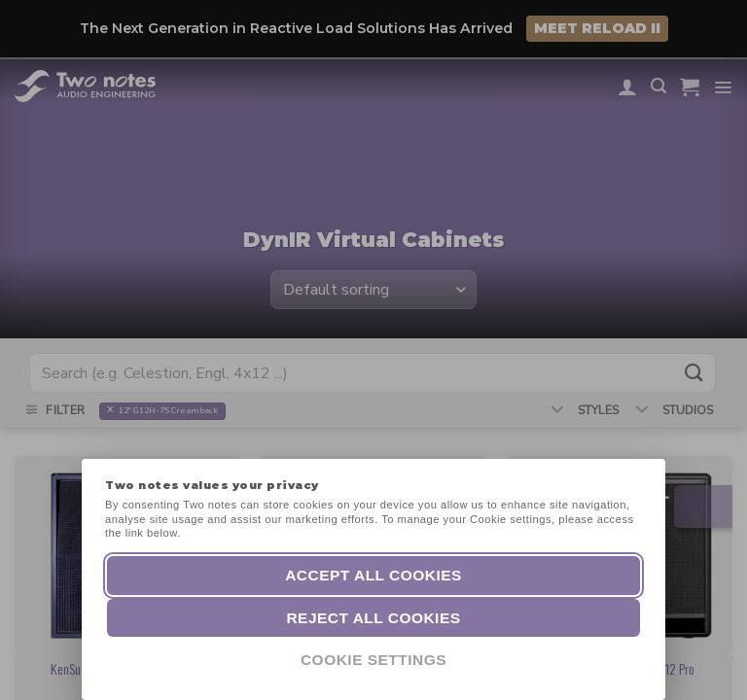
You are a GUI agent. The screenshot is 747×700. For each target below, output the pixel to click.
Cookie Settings (373, 660)
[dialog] (711, 661)
